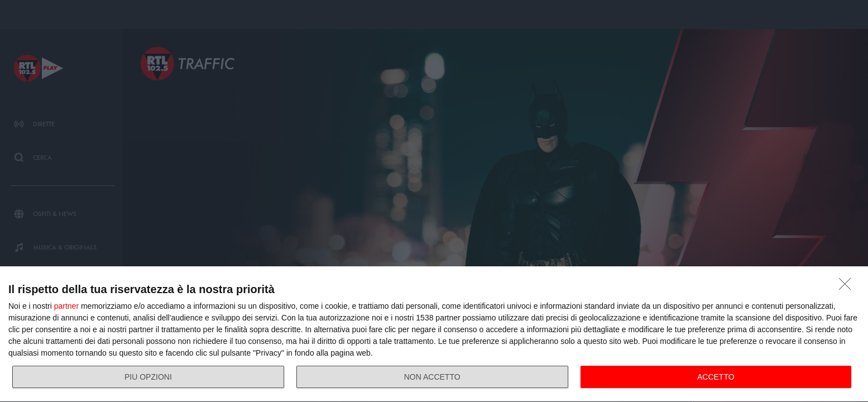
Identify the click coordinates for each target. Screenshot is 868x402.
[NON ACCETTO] (848, 287)
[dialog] (434, 334)
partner (66, 306)
